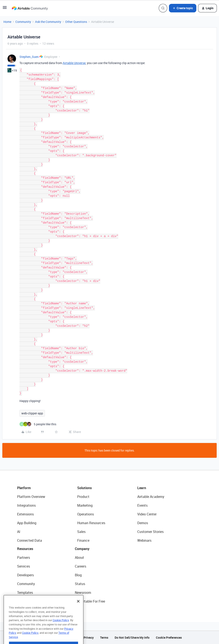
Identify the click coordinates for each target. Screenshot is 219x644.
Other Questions (76, 22)
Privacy (89, 637)
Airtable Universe (74, 63)
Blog (78, 575)
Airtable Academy (151, 497)
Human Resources (91, 523)
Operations (86, 514)
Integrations (26, 505)
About (79, 557)
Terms (104, 637)
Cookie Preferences (169, 637)
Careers (81, 566)
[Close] (78, 607)
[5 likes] (38, 424)
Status (80, 584)
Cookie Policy (61, 626)
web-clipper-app (32, 413)
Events (142, 505)
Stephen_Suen (29, 57)
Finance (83, 540)
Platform (24, 488)
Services (24, 566)
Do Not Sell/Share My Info (132, 637)
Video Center (147, 514)
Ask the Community (48, 22)
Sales (81, 532)
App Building (27, 523)
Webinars (144, 540)
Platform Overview (31, 497)
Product (83, 497)
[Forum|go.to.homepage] (30, 8)
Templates (25, 593)
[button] (5, 9)
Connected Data (30, 540)
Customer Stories (150, 532)
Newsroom (83, 593)
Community (23, 22)
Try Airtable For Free (90, 601)
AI (19, 532)
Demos (143, 523)
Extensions (25, 514)
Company (82, 549)
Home (7, 22)
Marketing (85, 505)
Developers (25, 575)
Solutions (84, 488)
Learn (142, 488)
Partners (24, 557)
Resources (25, 549)
